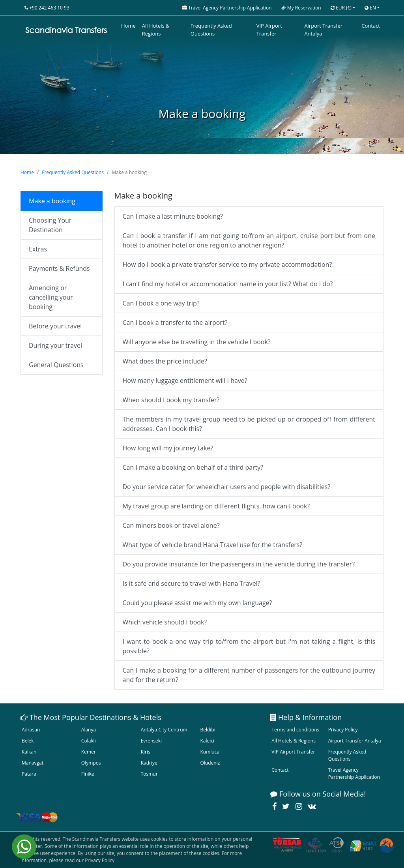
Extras (38, 249)
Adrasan (31, 730)
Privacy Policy (343, 730)
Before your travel (55, 326)
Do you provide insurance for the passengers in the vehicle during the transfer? (239, 564)
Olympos (91, 763)
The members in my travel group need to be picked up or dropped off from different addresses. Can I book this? (249, 424)
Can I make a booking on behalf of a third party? (193, 467)
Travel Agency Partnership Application (354, 773)
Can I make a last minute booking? (173, 216)
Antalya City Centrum (164, 730)
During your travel (55, 345)
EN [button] (370, 8)
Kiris (146, 752)
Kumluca (210, 752)
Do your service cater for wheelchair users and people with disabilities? (227, 487)
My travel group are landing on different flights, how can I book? (216, 506)
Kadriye (149, 763)
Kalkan (29, 752)
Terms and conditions (295, 730)
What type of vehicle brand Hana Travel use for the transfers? (213, 545)
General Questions (56, 365)
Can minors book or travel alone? (171, 525)
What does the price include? (165, 361)
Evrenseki (151, 741)
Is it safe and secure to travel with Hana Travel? (192, 583)
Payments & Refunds (59, 268)
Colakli (89, 741)
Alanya (89, 730)
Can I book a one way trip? (161, 303)
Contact (371, 26)
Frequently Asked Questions (211, 30)
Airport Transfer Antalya (323, 30)
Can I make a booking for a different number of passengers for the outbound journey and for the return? (249, 675)
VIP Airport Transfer (269, 30)
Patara (29, 774)
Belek (28, 741)
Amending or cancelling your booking (51, 297)
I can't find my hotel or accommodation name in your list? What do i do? (228, 284)
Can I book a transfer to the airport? (175, 322)
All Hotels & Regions (156, 30)
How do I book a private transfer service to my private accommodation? (227, 264)
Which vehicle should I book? (165, 622)
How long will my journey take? (168, 448)
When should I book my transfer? (171, 400)
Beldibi (208, 730)
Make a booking (52, 201)
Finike (88, 774)
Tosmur (149, 774)
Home (128, 26)
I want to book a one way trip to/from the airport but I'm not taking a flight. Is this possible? (249, 646)
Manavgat (33, 763)
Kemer (89, 752)
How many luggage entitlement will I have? (185, 381)
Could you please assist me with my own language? (197, 603)
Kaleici (207, 741)
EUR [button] (341, 8)
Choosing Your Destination (50, 225)
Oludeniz (210, 763)
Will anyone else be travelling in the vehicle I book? (197, 342)
